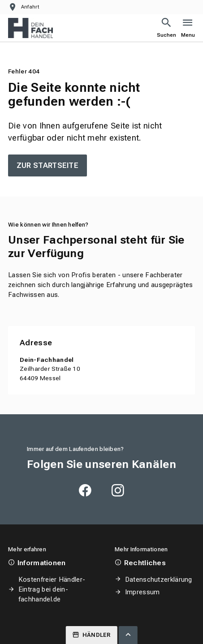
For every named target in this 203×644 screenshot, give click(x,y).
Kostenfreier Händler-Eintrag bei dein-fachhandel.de (52, 589)
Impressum (143, 592)
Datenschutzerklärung (159, 580)
